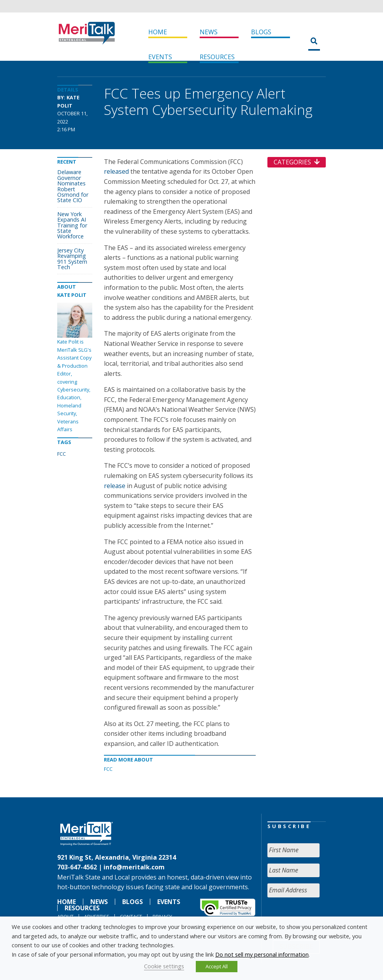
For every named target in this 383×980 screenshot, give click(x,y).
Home (158, 32)
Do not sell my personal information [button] (262, 954)
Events (160, 57)
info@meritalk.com (134, 867)
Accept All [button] (217, 966)
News (209, 32)
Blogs (261, 32)
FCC (108, 769)
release (115, 486)
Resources (217, 57)
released (116, 171)
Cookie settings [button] (164, 966)
